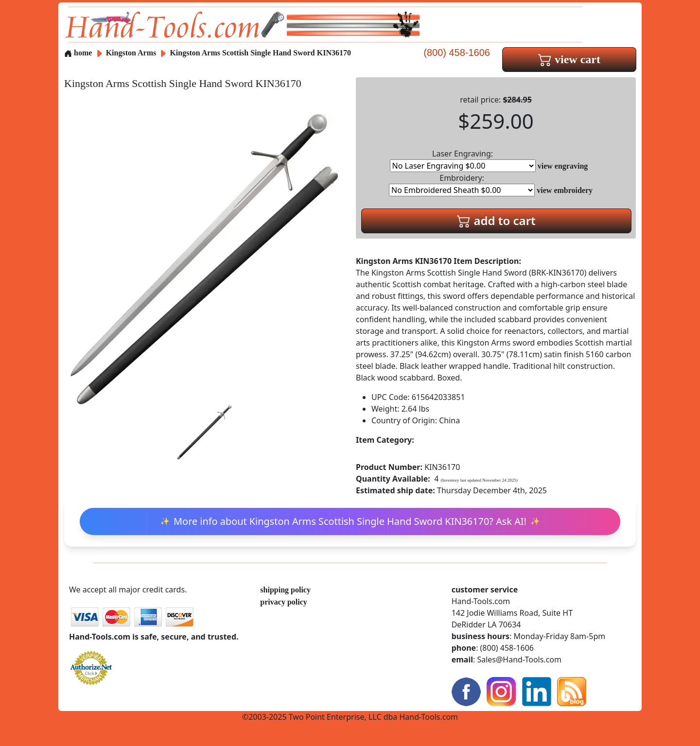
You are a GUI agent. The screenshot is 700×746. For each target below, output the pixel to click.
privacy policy (283, 602)
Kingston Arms (132, 53)
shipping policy (285, 590)
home (78, 53)
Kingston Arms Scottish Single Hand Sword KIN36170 (260, 53)
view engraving (563, 166)
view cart (569, 59)
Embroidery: (462, 184)
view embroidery (565, 190)
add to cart (496, 220)
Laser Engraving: (463, 160)
